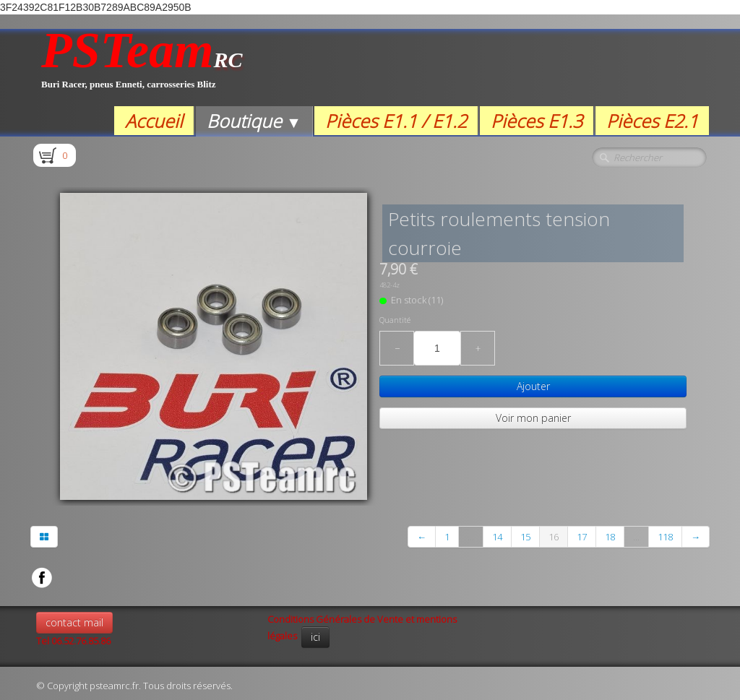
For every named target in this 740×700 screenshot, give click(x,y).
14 (497, 537)
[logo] (142, 68)
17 (582, 537)
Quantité (395, 320)
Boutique (254, 121)
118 (665, 537)
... (471, 537)
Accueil (154, 121)
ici (315, 637)
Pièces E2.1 (652, 121)
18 (610, 537)
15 (525, 537)
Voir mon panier (533, 418)
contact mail (74, 622)
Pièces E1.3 (537, 121)
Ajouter (533, 386)
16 (554, 537)
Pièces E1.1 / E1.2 (396, 121)
